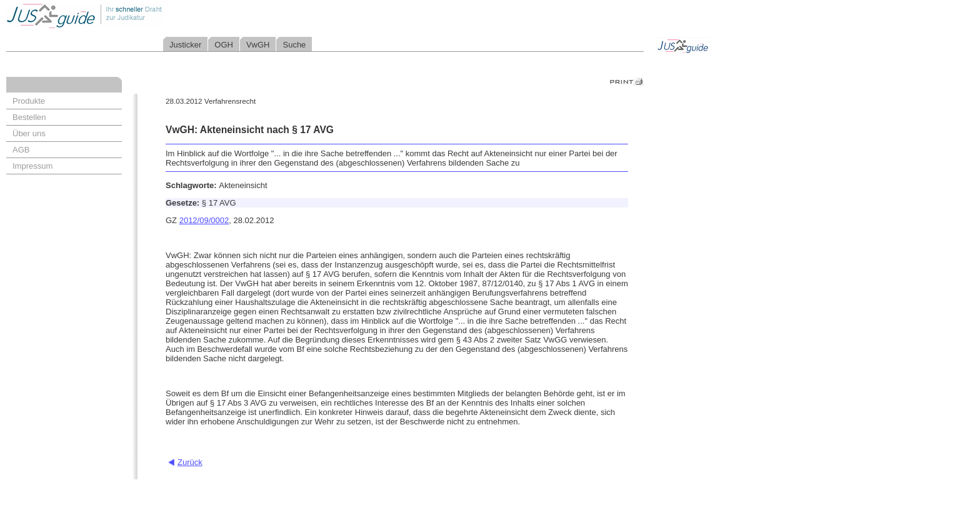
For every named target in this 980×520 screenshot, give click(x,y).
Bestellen (29, 117)
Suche (294, 45)
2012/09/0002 (204, 220)
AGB (21, 150)
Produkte (29, 101)
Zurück (190, 462)
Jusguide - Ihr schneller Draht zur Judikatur (126, 15)
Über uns (29, 133)
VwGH (258, 45)
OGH (224, 45)
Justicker (185, 45)
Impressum (32, 166)
